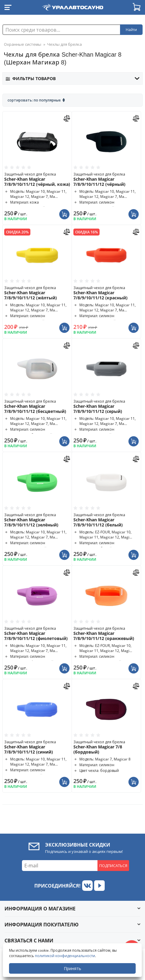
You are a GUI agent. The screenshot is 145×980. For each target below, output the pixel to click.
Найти (131, 30)
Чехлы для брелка (65, 44)
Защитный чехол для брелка (37, 179)
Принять (72, 968)
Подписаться (113, 866)
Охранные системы (23, 44)
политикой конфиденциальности (65, 956)
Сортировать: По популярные (34, 100)
